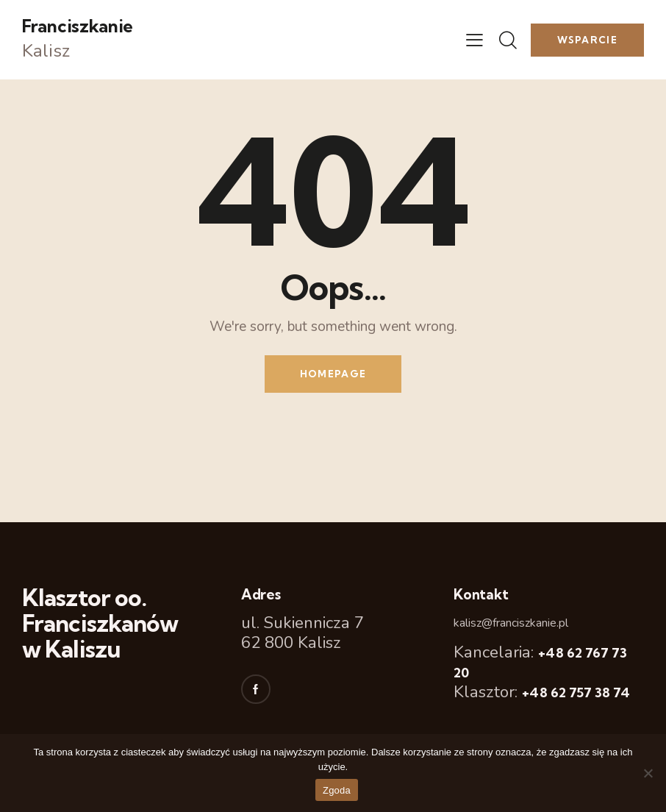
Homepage (333, 374)
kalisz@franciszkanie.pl (511, 623)
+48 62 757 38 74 (576, 692)
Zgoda (337, 790)
